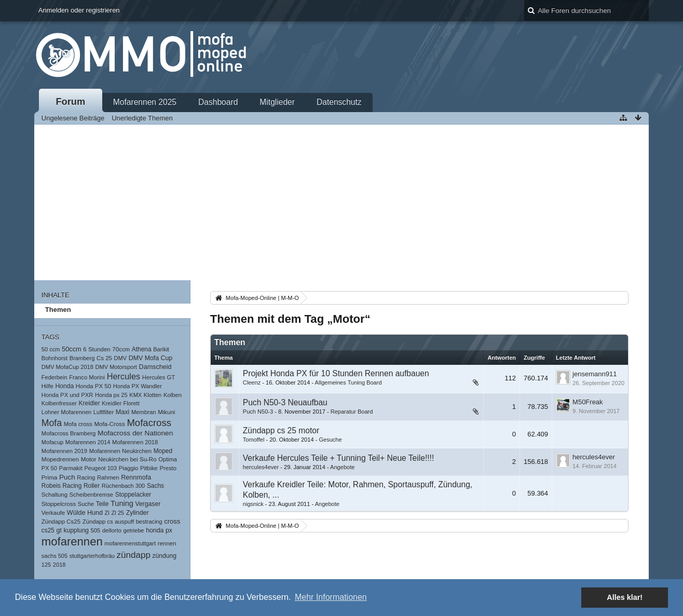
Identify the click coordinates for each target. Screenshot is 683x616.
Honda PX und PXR (67, 395)
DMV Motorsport (116, 367)
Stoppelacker (133, 495)
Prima (50, 477)
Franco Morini (87, 377)
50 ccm (51, 349)
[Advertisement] (341, 202)
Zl (107, 513)
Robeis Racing (62, 486)
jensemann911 (595, 374)
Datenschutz (339, 102)
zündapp (134, 555)
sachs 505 (54, 556)
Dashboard (218, 102)
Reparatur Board (352, 412)
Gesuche (330, 440)
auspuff (124, 522)
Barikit (161, 349)
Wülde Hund (85, 513)
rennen (167, 543)
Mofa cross (78, 424)
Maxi (123, 412)
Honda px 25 (111, 395)
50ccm (72, 349)
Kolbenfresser (59, 403)
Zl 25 (118, 513)
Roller (92, 486)
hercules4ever (261, 467)
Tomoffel (254, 440)
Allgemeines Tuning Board (349, 382)
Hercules (124, 376)
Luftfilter (104, 412)
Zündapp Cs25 (61, 522)
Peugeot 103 (100, 468)
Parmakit (71, 468)
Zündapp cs (98, 522)
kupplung (76, 530)
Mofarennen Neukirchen (120, 451)
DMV (121, 358)
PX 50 (49, 468)
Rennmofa (136, 477)
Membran (144, 412)
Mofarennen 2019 (64, 451)
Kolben (173, 395)
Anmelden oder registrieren (79, 10)
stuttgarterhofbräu (92, 556)
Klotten (153, 395)
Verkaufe (53, 513)
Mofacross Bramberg (69, 433)
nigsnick (253, 504)
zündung (164, 556)
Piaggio (129, 468)
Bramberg (82, 358)
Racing (86, 477)
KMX (135, 395)
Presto (168, 468)
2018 (59, 565)
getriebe (134, 530)
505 (96, 530)
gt (59, 530)
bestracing (149, 522)
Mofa (52, 423)
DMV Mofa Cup (151, 358)
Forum (71, 102)
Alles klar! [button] (625, 597)
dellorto (112, 530)
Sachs (155, 486)
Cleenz (252, 382)
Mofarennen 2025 (145, 102)
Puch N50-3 (258, 412)
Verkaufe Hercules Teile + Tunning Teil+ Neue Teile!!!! (338, 458)
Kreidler (90, 403)
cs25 (48, 530)
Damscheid (155, 367)
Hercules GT (159, 377)
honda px (159, 530)
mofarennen (72, 542)
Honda (64, 386)
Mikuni (166, 412)
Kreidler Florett (120, 403)
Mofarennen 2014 (88, 442)
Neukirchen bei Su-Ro (127, 459)
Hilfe (47, 386)
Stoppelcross (59, 504)
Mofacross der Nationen (135, 433)
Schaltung (54, 495)
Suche (86, 504)
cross (172, 521)
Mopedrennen (60, 459)
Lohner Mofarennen (66, 412)
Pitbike (149, 468)
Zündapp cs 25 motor (281, 430)
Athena (142, 349)
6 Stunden (97, 349)
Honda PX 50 (93, 386)
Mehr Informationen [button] (331, 597)
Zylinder (138, 513)
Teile (103, 504)
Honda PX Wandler (138, 386)
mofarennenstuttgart (130, 543)
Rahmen (108, 477)
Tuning (122, 503)
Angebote (342, 467)
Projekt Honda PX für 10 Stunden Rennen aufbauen (336, 373)
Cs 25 (104, 358)
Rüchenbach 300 (124, 486)
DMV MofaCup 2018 (67, 367)
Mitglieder (277, 102)
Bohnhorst (54, 358)
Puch (67, 477)
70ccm (121, 349)
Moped (163, 451)
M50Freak (588, 402)
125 (46, 565)
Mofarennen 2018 (135, 442)
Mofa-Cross (109, 424)
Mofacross (149, 423)
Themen (58, 310)
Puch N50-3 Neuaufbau (285, 402)
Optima (168, 459)
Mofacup (52, 442)
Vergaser (148, 504)
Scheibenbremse (92, 495)
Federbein (54, 377)
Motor (89, 459)
